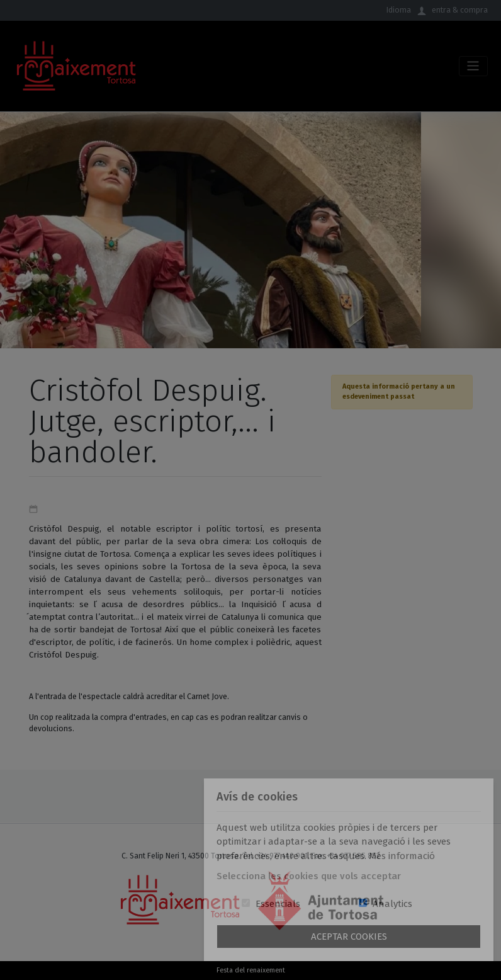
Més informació (402, 856)
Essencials (278, 904)
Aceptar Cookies (349, 937)
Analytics (392, 904)
